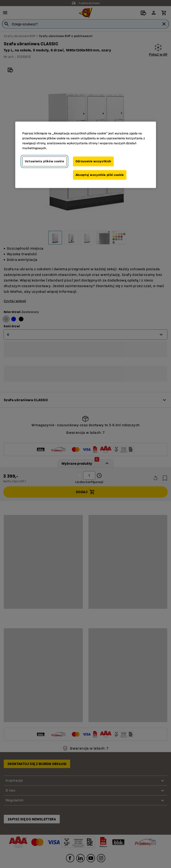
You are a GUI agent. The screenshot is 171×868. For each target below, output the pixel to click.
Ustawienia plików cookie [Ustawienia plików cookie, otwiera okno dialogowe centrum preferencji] (45, 161)
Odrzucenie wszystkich (93, 161)
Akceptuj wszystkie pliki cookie (100, 175)
